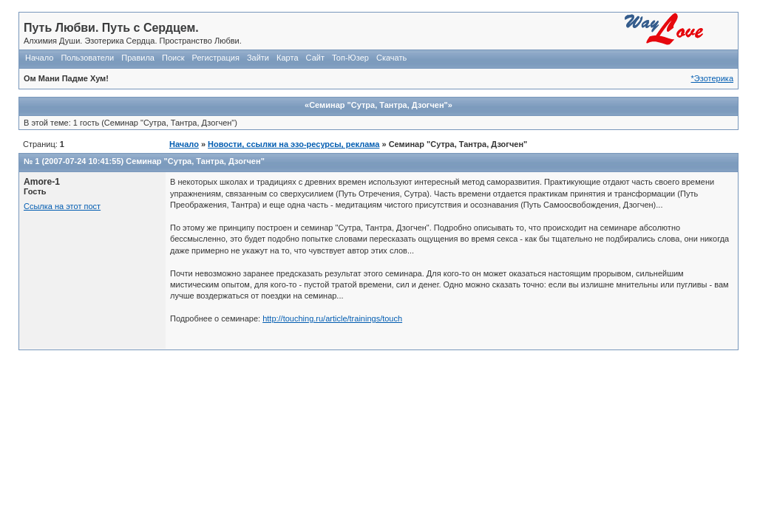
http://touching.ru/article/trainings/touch (332, 318)
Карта (287, 58)
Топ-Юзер (350, 58)
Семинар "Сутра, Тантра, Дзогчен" (195, 161)
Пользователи (87, 58)
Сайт (315, 58)
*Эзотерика (712, 78)
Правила (138, 58)
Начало (39, 58)
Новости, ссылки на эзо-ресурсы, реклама (293, 144)
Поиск (173, 58)
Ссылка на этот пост (62, 206)
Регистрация (216, 58)
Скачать (391, 58)
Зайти (258, 58)
